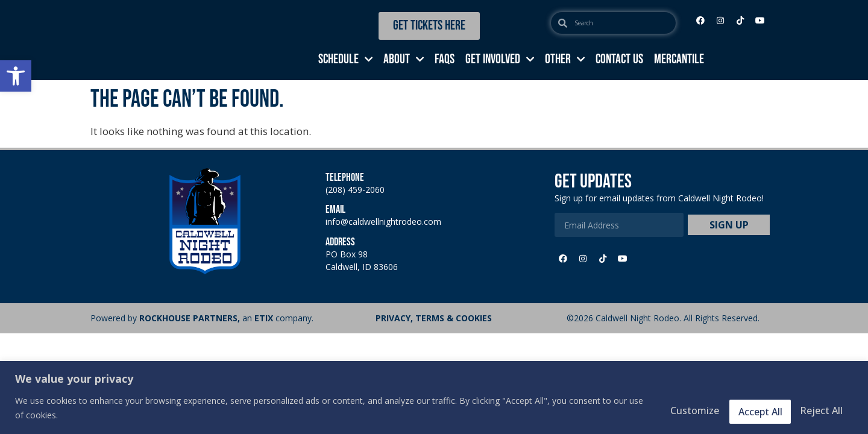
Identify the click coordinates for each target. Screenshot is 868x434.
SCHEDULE (345, 59)
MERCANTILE (679, 59)
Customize (651, 409)
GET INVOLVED (500, 59)
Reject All (734, 409)
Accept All (815, 409)
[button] (16, 76)
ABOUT (404, 59)
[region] (434, 398)
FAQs (445, 59)
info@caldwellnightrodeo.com (383, 222)
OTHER (565, 59)
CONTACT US (619, 59)
